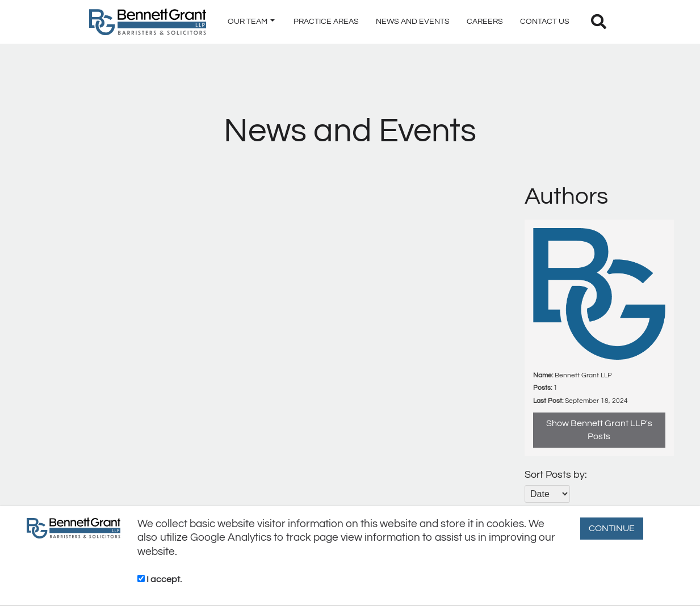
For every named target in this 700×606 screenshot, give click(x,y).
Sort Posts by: (556, 475)
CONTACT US (545, 22)
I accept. (160, 579)
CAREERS (485, 22)
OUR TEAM (251, 22)
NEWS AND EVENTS (413, 22)
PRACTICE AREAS (326, 22)
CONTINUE (612, 528)
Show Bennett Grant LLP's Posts (599, 430)
